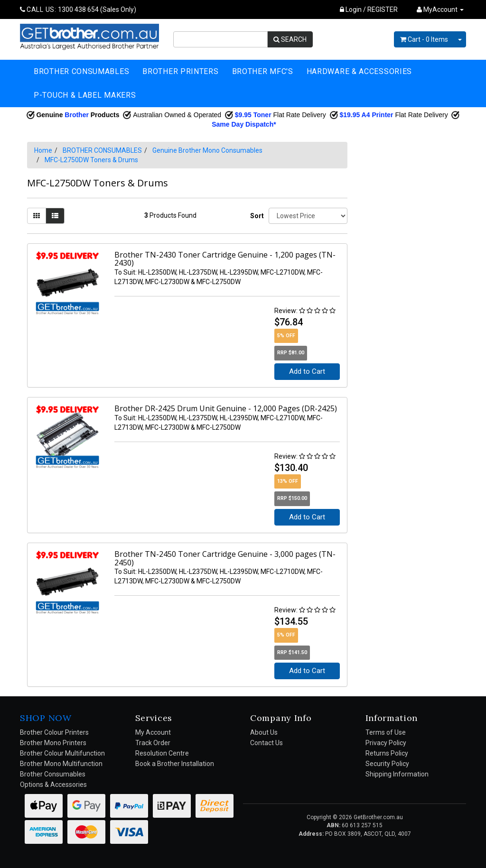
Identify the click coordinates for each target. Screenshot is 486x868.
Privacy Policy (386, 743)
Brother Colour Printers (54, 732)
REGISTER (383, 9)
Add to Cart (307, 371)
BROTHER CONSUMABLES (81, 71)
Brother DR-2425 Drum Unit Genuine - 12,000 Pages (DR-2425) (226, 408)
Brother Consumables (53, 774)
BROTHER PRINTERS (180, 71)
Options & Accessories (53, 785)
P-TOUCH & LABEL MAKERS (85, 95)
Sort (256, 216)
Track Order (153, 743)
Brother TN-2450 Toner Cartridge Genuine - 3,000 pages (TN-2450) (225, 558)
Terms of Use (386, 732)
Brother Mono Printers (53, 743)
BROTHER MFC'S (263, 71)
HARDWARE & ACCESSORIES (359, 71)
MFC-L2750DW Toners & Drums (91, 160)
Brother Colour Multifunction (62, 753)
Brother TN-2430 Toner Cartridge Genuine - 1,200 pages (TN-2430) (225, 259)
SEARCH (290, 39)
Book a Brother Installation (175, 764)
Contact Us (266, 743)
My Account (153, 732)
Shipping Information (397, 774)
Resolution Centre (162, 753)
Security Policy (387, 764)
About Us (264, 732)
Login (351, 9)
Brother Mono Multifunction (61, 764)
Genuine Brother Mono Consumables (207, 150)
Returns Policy (387, 753)
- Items (424, 39)
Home (43, 150)
